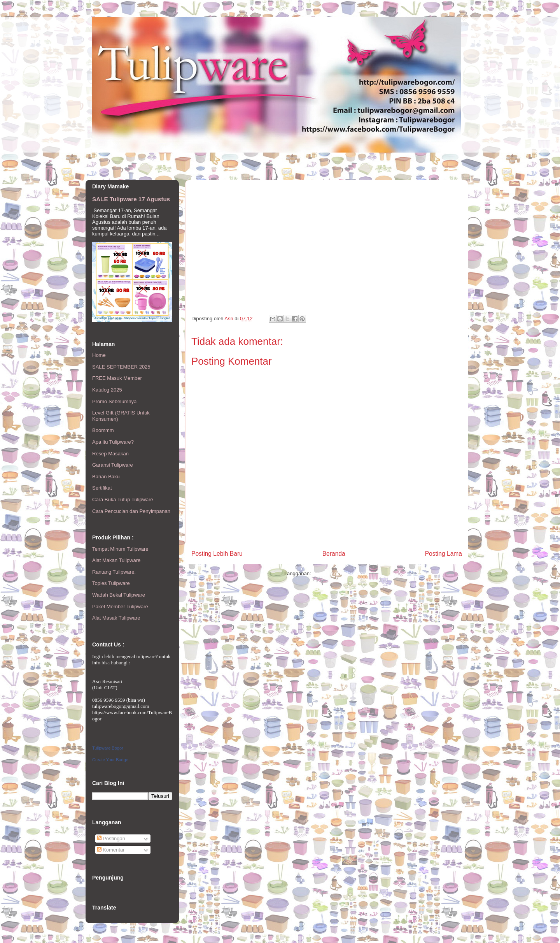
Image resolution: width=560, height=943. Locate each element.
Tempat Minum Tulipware (120, 549)
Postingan (111, 839)
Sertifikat (102, 488)
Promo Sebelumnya (114, 401)
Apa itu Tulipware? (113, 442)
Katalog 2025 (107, 390)
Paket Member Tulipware (120, 607)
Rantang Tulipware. (114, 572)
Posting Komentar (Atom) (341, 573)
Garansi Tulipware (113, 465)
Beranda (334, 554)
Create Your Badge (110, 760)
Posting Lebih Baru (217, 554)
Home (99, 355)
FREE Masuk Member (117, 378)
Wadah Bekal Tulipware (119, 595)
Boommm (103, 430)
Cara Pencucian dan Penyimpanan (131, 511)
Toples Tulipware (111, 583)
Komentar (111, 850)
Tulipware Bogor (108, 748)
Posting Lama (444, 554)
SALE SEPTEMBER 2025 (121, 367)
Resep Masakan (110, 454)
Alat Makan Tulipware (116, 560)
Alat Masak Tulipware (116, 618)
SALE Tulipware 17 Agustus (131, 199)
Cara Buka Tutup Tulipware (123, 500)
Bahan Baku (106, 477)
